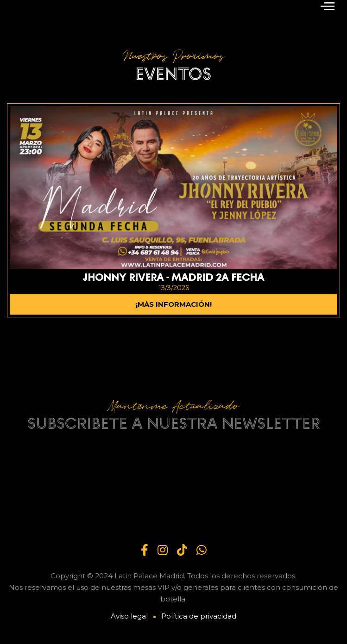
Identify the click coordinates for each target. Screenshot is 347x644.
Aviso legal (129, 616)
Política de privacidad (199, 616)
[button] (328, 5)
